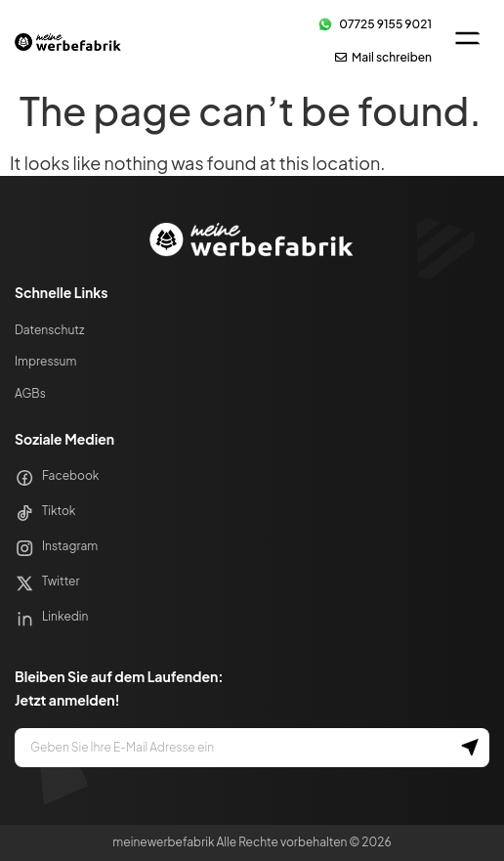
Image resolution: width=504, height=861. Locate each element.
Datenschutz (49, 330)
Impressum (45, 361)
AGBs (30, 393)
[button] (467, 40)
